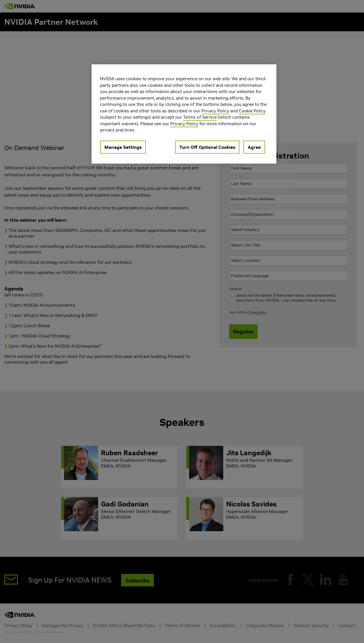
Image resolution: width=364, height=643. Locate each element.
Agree (254, 147)
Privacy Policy (215, 111)
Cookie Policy (252, 111)
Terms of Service (200, 117)
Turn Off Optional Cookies (207, 147)
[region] (184, 114)
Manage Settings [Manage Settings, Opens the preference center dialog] (123, 147)
